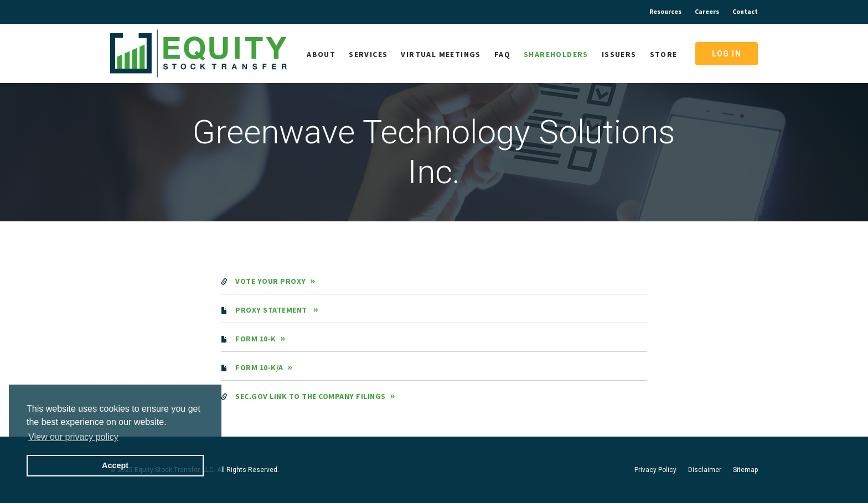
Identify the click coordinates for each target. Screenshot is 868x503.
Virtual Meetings (441, 54)
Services (368, 54)
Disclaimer (705, 470)
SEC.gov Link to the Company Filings (311, 396)
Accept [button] (115, 465)
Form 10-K (256, 339)
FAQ (502, 54)
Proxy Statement (272, 310)
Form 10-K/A (259, 367)
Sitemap (745, 470)
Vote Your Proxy (271, 281)
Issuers (619, 54)
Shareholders (556, 54)
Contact (745, 11)
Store (664, 54)
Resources (665, 11)
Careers (707, 11)
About (321, 54)
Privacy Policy (655, 470)
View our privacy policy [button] (73, 437)
